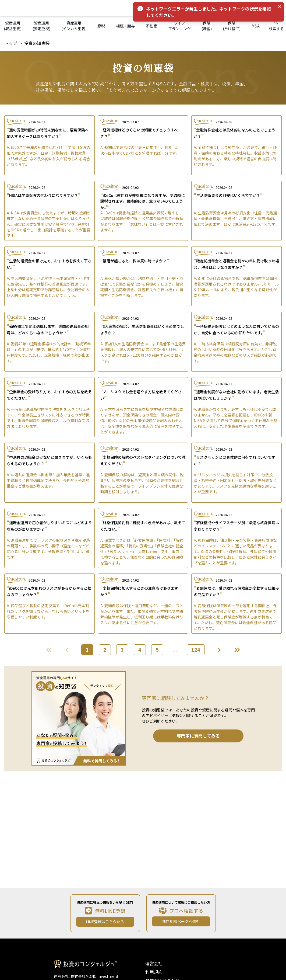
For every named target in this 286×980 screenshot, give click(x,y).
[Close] (280, 6)
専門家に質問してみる (198, 736)
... (175, 649)
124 (196, 649)
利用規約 (154, 972)
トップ (11, 43)
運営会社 (154, 963)
